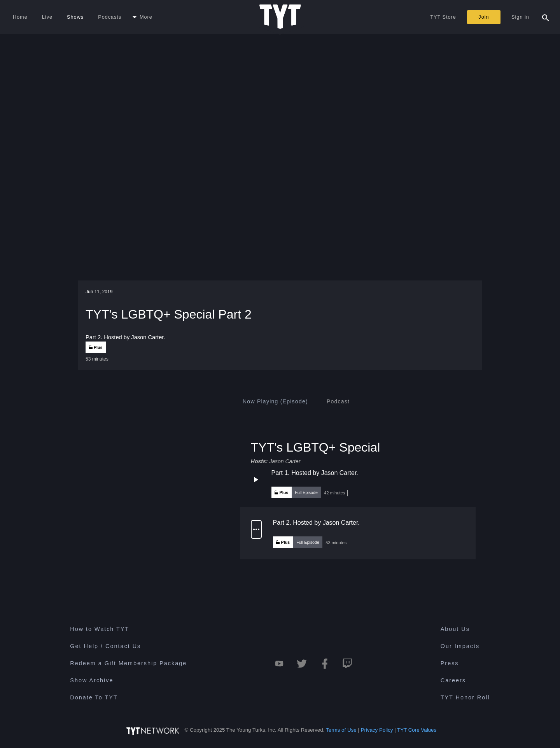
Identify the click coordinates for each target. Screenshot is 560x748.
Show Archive (92, 680)
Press (450, 663)
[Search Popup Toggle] (546, 17)
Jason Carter (285, 461)
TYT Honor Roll (465, 697)
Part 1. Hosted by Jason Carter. (315, 473)
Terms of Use (341, 730)
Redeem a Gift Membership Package (128, 663)
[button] (358, 484)
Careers (453, 680)
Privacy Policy (377, 730)
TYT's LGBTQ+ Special (315, 447)
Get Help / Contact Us (105, 646)
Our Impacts (460, 646)
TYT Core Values (417, 730)
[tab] (275, 401)
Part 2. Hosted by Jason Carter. (316, 523)
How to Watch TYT (100, 629)
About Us (455, 629)
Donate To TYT (94, 697)
